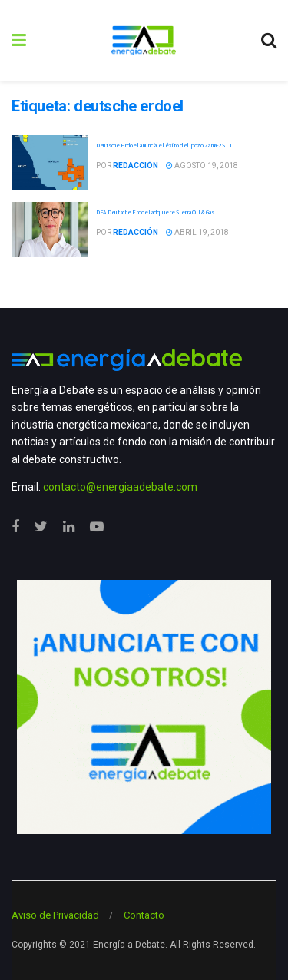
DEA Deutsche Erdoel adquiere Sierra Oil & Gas (155, 212)
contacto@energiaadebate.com (120, 487)
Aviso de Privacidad (55, 915)
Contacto (144, 915)
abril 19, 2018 (197, 232)
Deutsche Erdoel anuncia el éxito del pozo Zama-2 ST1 (164, 145)
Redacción (136, 166)
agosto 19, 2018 (202, 166)
